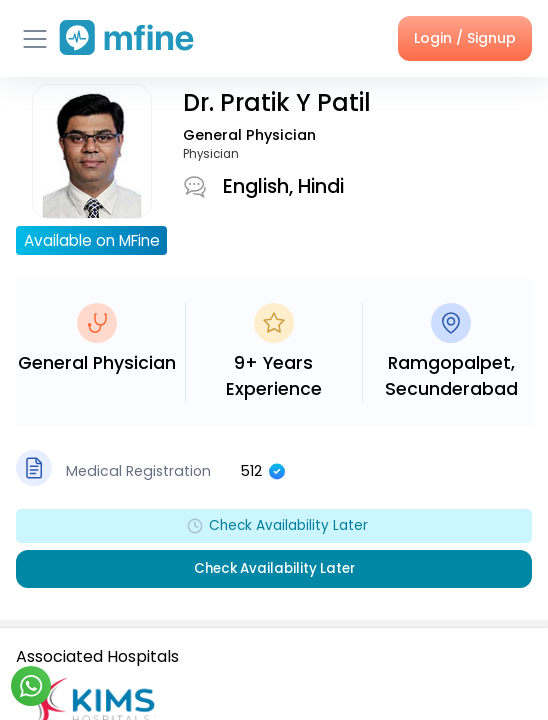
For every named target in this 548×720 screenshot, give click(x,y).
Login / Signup (465, 38)
